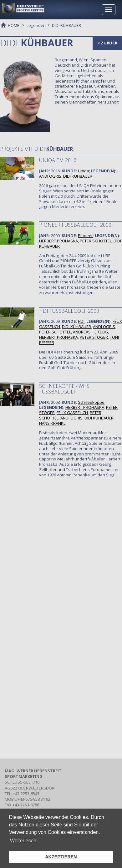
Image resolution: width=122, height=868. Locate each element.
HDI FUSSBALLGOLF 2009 (69, 311)
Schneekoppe (91, 402)
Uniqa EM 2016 (58, 160)
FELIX (72, 413)
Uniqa (84, 171)
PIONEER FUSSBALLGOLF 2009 (75, 225)
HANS (52, 423)
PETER (96, 241)
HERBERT (58, 241)
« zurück (107, 43)
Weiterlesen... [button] (25, 841)
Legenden (36, 25)
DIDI (78, 176)
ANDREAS (90, 332)
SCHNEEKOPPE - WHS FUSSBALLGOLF (64, 389)
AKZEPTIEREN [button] (61, 857)
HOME (14, 25)
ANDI (50, 176)
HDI (81, 321)
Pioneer (85, 236)
